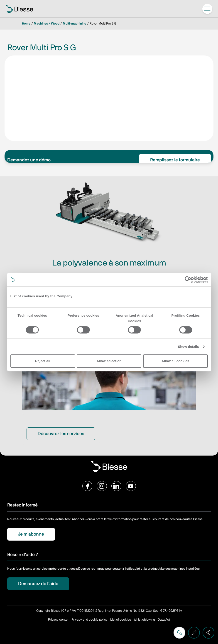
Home (26, 24)
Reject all (43, 361)
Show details (188, 347)
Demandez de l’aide (38, 584)
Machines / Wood (47, 24)
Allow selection (109, 361)
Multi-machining (75, 24)
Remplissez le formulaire (175, 160)
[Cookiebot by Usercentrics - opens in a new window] (188, 280)
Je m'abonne (31, 534)
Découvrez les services (61, 434)
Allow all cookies (175, 361)
